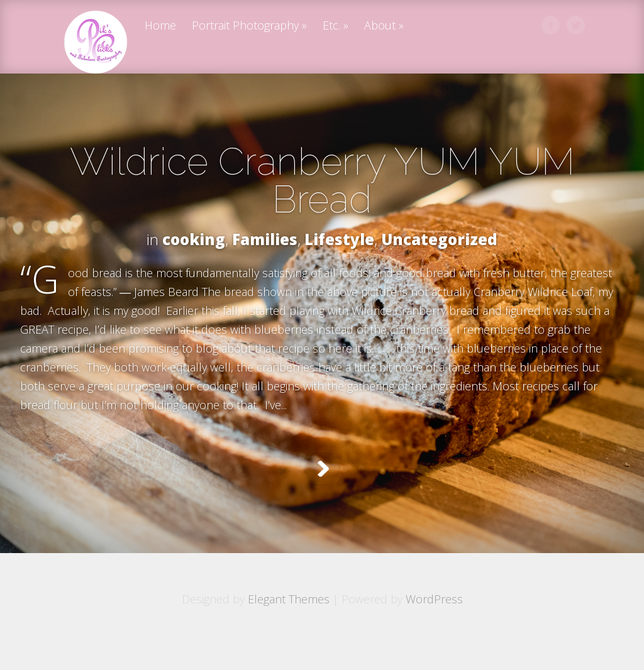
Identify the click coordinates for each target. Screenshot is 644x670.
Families (265, 239)
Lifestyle (339, 239)
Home (160, 26)
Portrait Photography (245, 26)
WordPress (434, 630)
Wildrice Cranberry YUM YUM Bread (322, 180)
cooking (194, 239)
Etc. (331, 26)
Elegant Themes (289, 630)
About (380, 26)
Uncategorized (439, 239)
